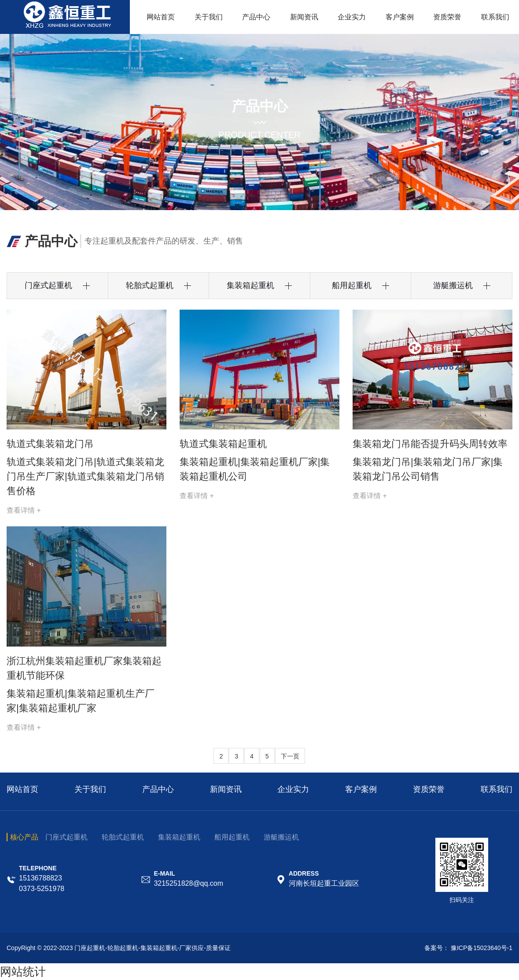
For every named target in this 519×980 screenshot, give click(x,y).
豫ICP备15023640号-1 (482, 948)
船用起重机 (232, 837)
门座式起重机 (66, 837)
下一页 (290, 756)
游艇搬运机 (281, 837)
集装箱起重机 (179, 837)
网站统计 (23, 972)
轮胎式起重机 (123, 837)
